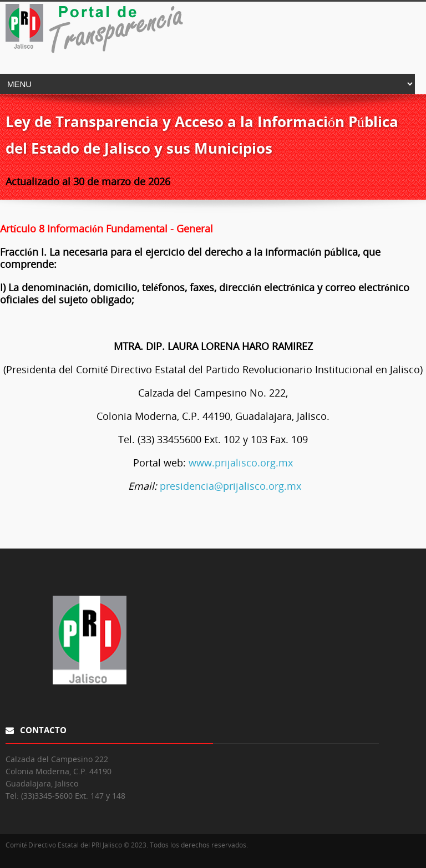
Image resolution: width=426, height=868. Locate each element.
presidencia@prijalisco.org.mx (230, 486)
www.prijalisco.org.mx (241, 463)
